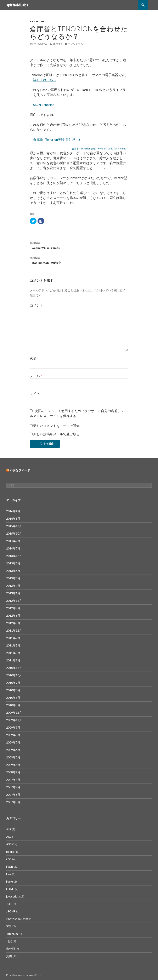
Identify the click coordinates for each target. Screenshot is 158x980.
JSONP (11, 911)
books (10, 852)
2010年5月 (13, 698)
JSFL (9, 904)
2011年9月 (13, 638)
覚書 (9, 956)
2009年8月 (13, 735)
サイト (35, 393)
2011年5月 (13, 645)
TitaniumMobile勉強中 (79, 260)
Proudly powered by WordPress (24, 975)
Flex (9, 874)
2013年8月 (13, 563)
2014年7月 (13, 548)
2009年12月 (14, 713)
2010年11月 (14, 668)
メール (36, 376)
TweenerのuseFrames (79, 245)
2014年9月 (13, 541)
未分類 (11, 949)
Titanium (12, 934)
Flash (40, 21)
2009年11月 (14, 720)
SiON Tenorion (44, 105)
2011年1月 (13, 660)
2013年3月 (13, 578)
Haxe (10, 881)
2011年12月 (14, 630)
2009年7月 (13, 742)
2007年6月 (13, 795)
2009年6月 (13, 750)
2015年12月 (14, 526)
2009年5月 (13, 757)
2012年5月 (13, 623)
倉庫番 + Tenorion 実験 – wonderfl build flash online (99, 149)
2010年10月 (14, 675)
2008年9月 (13, 772)
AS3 (32, 21)
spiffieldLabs (17, 5)
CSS (9, 859)
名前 (34, 358)
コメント (36, 305)
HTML (10, 889)
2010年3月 (13, 705)
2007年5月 (13, 802)
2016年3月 (13, 519)
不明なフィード (20, 470)
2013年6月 (13, 571)
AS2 (9, 837)
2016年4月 (13, 511)
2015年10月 (14, 533)
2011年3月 (13, 653)
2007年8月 (13, 780)
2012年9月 (13, 608)
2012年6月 (13, 616)
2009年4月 (13, 765)
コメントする (75, 44)
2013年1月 (13, 593)
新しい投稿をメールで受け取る (56, 434)
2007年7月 (13, 787)
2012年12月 (14, 601)
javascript (12, 896)
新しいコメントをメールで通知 (56, 426)
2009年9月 (13, 727)
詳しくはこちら (45, 80)
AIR (9, 829)
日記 (9, 941)
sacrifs (57, 44)
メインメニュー (153, 5)
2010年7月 (13, 683)
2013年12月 (14, 556)
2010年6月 (13, 690)
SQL (9, 926)
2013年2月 (13, 586)
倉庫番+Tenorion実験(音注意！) (57, 139)
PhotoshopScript (17, 919)
